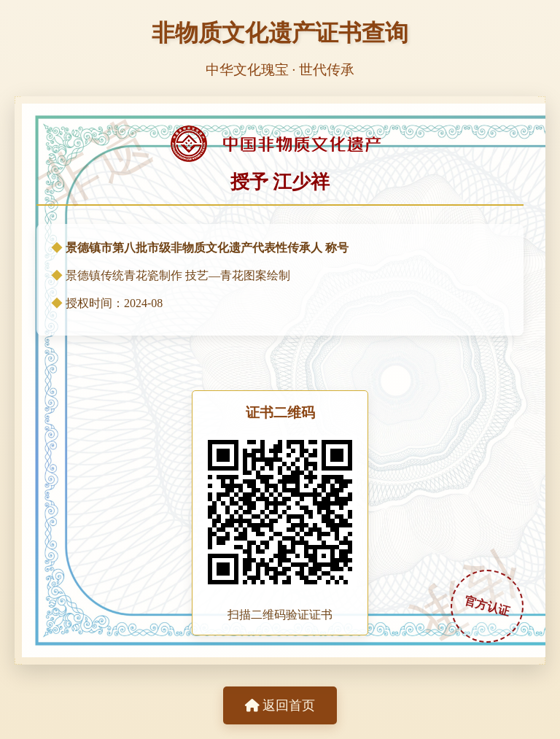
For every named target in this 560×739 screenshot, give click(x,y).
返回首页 (280, 705)
